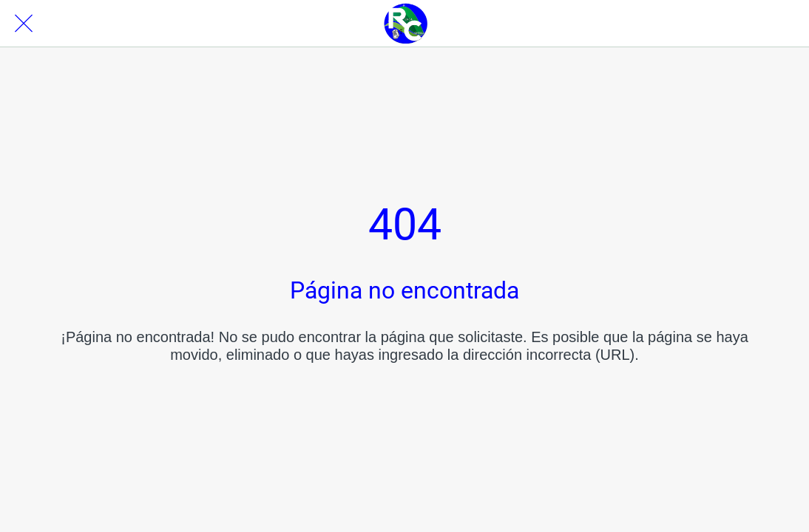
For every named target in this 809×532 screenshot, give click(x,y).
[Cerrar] (24, 24)
